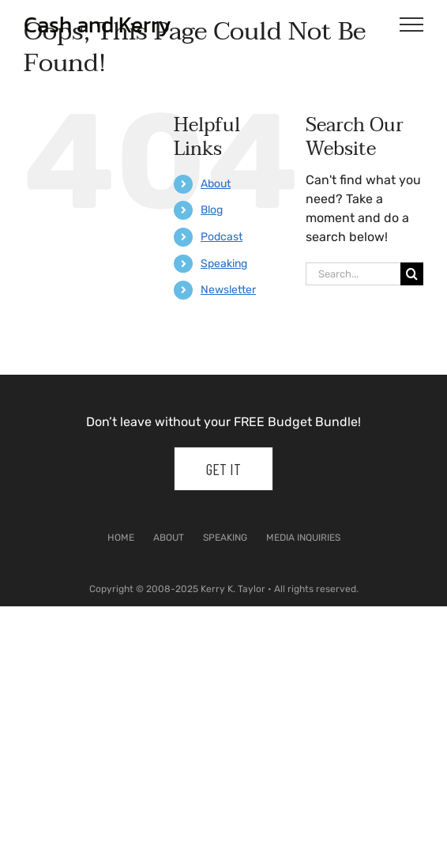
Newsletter (228, 290)
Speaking (224, 264)
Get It (223, 469)
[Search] (412, 274)
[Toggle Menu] (412, 25)
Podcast (222, 237)
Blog (212, 210)
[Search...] (353, 274)
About (216, 184)
